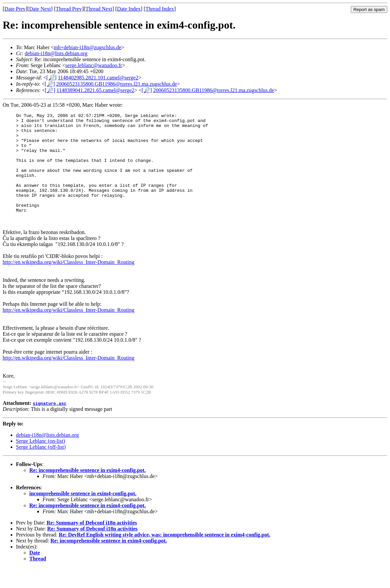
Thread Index (160, 9)
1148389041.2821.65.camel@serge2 (96, 90)
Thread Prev (69, 9)
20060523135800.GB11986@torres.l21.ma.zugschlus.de (117, 84)
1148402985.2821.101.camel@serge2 (98, 78)
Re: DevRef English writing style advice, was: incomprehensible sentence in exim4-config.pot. (164, 556)
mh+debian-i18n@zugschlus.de (88, 47)
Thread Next (99, 9)
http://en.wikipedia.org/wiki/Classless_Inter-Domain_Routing (69, 283)
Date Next (40, 9)
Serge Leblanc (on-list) (40, 462)
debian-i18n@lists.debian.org (56, 53)
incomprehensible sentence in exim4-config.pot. (83, 514)
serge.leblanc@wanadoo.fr (94, 65)
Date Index (129, 9)
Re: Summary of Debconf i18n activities (92, 544)
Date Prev (15, 9)
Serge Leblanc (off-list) (41, 468)
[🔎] (51, 78)
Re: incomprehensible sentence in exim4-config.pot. (88, 491)
